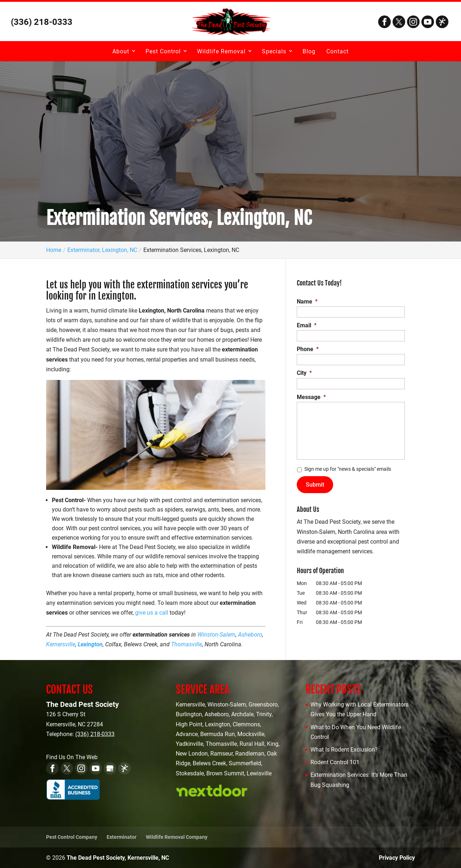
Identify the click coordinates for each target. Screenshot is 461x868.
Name (307, 302)
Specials (274, 51)
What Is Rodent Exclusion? (344, 750)
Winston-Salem (216, 635)
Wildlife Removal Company (177, 837)
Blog (309, 51)
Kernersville (61, 644)
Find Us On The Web (72, 757)
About (121, 51)
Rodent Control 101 (335, 762)
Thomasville (187, 644)
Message (311, 397)
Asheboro (250, 635)
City (304, 373)
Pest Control (163, 51)
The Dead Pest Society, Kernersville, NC (118, 858)
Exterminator (122, 837)
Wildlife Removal (221, 51)
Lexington (90, 644)
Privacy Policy (397, 858)
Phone (308, 349)
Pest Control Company (72, 837)
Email (307, 325)
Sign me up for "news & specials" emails (348, 469)
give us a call (152, 613)
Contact (337, 51)
